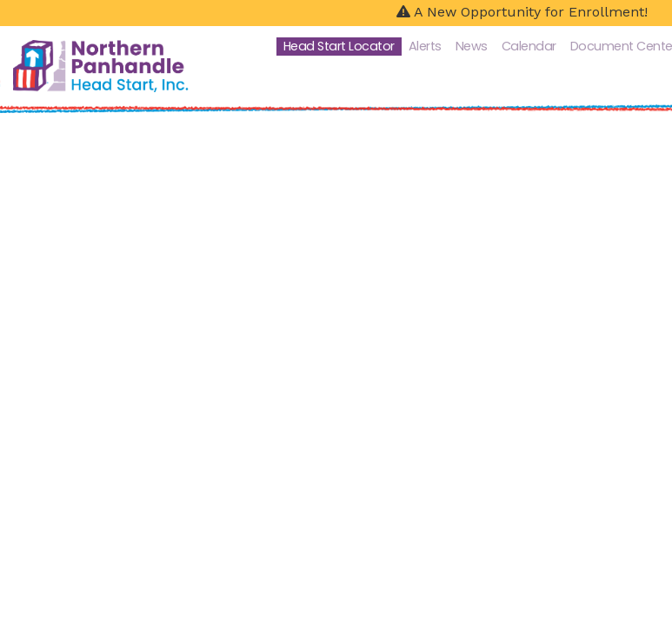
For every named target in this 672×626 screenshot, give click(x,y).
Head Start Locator (339, 46)
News (472, 46)
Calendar (529, 46)
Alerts (425, 46)
